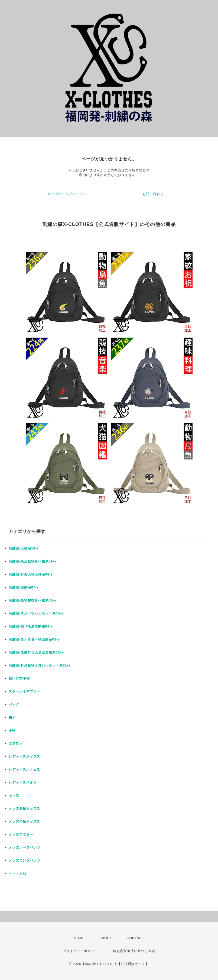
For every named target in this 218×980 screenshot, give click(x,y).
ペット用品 (17, 874)
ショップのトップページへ (65, 194)
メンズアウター (21, 835)
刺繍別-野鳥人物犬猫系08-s (31, 574)
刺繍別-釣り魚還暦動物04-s (31, 626)
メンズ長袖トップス (25, 808)
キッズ (14, 795)
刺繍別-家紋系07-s (24, 587)
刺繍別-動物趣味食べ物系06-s (32, 600)
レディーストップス (25, 756)
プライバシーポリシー (80, 951)
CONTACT (135, 938)
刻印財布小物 (19, 678)
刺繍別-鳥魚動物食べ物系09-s (32, 561)
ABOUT (106, 938)
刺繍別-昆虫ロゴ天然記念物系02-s (36, 652)
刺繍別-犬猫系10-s (24, 548)
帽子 (12, 717)
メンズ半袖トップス (25, 821)
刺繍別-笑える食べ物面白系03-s (34, 639)
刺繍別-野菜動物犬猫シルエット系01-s (40, 665)
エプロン (16, 743)
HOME (79, 938)
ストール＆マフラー (25, 691)
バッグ (14, 704)
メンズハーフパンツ (25, 848)
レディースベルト (23, 782)
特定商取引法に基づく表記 (134, 951)
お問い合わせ (153, 194)
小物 (12, 730)
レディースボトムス (25, 769)
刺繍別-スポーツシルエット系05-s (36, 613)
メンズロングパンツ (25, 861)
